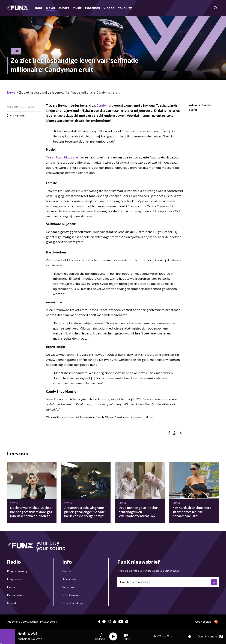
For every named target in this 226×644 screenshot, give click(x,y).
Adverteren (70, 579)
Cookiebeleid (203, 622)
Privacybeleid (49, 622)
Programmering (17, 571)
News (50, 8)
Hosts (11, 587)
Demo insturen (17, 595)
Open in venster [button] (210, 636)
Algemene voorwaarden (23, 622)
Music (77, 8)
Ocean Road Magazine (62, 158)
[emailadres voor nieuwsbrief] (168, 582)
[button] (100, 637)
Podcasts (92, 8)
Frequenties (15, 579)
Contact (68, 571)
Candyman (104, 106)
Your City (126, 8)
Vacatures (69, 587)
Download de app (73, 603)
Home (38, 8)
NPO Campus (71, 595)
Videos (109, 8)
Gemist (12, 603)
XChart (64, 8)
